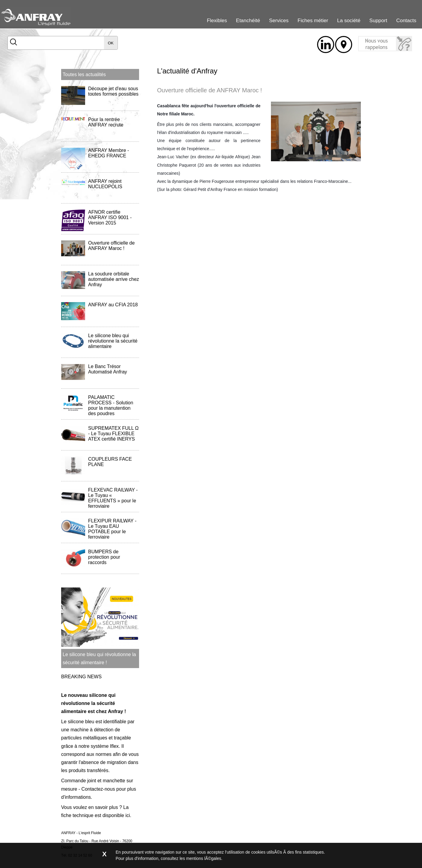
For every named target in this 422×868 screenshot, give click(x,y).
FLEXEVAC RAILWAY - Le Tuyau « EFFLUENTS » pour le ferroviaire (113, 498)
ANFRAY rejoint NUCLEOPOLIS (105, 184)
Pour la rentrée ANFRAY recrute (106, 122)
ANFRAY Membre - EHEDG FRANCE (108, 153)
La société (349, 21)
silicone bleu (81, 722)
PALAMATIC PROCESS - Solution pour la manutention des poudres (111, 405)
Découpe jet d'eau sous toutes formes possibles (113, 91)
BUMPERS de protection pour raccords (104, 557)
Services (279, 21)
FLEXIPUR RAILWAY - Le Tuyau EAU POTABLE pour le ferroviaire (112, 529)
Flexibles (217, 21)
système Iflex (105, 746)
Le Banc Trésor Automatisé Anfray (108, 369)
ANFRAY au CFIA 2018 (113, 305)
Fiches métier (313, 21)
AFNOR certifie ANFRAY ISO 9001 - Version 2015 (110, 217)
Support (378, 21)
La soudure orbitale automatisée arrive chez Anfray (114, 279)
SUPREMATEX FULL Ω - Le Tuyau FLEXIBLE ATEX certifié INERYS (113, 434)
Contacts (406, 21)
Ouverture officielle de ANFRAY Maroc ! (111, 246)
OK (111, 43)
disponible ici (116, 815)
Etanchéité (248, 21)
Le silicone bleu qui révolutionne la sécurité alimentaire (113, 341)
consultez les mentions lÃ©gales (191, 858)
